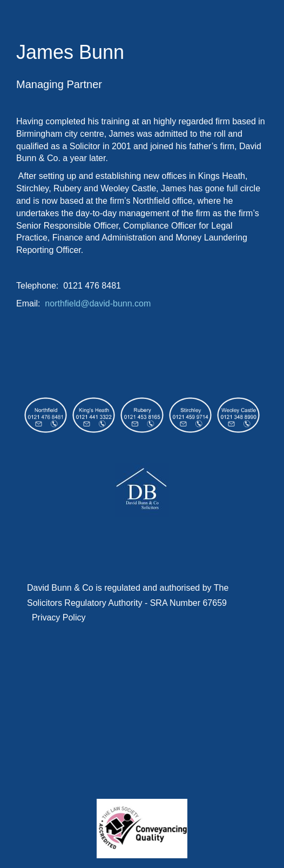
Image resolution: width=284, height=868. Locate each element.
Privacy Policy (59, 617)
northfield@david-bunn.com (98, 303)
